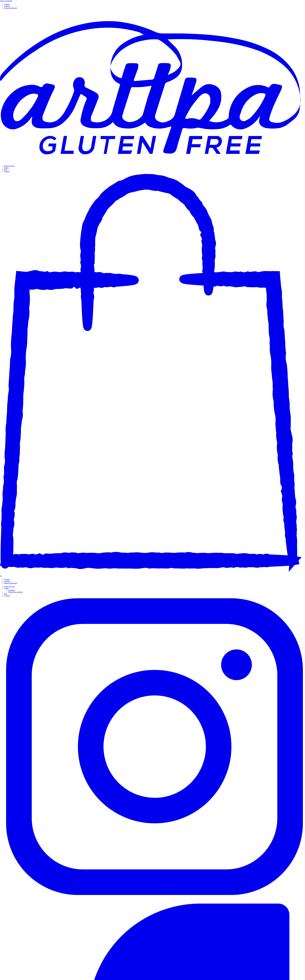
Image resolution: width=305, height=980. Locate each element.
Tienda (6, 168)
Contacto (7, 171)
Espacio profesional (11, 8)
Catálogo (7, 6)
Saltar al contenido (6, 1)
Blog (6, 170)
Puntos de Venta (9, 166)
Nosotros (7, 4)
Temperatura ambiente (15, 592)
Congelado (12, 590)
